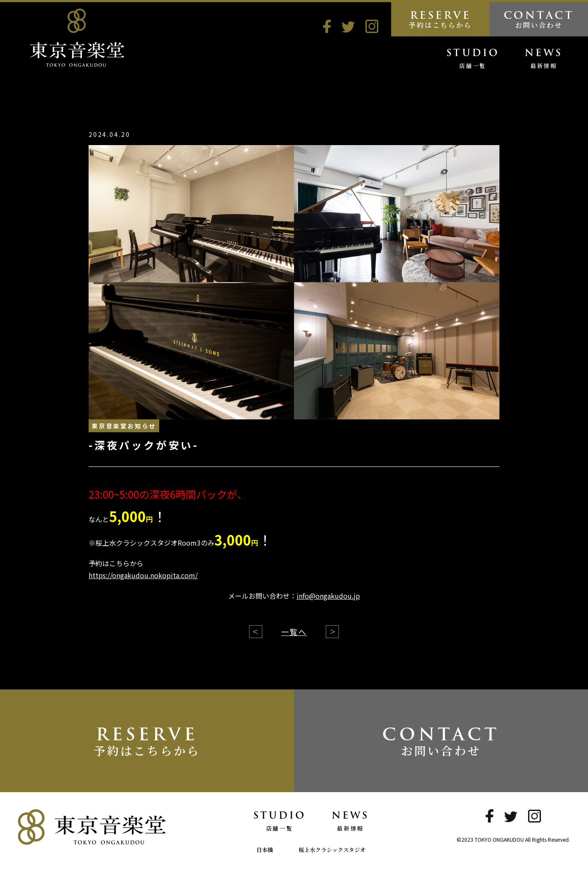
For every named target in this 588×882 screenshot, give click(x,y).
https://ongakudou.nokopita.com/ (143, 575)
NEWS (543, 59)
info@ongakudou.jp (328, 596)
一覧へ (294, 632)
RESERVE (440, 19)
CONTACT (539, 19)
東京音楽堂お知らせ (124, 426)
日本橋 (265, 850)
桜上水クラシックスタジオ (332, 850)
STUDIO (473, 59)
